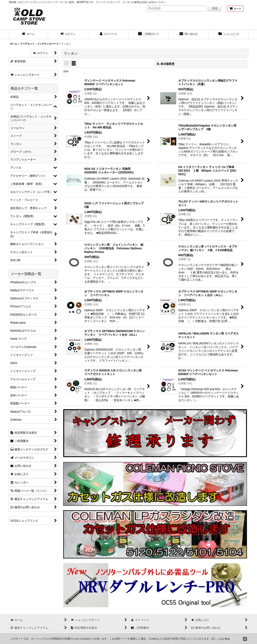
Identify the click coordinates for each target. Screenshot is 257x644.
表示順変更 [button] (166, 64)
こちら (226, 639)
